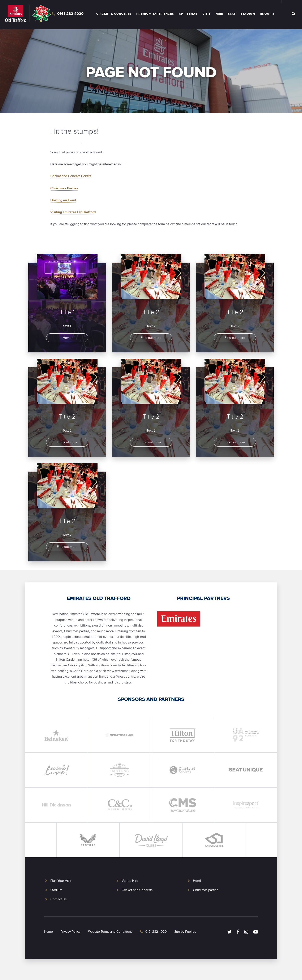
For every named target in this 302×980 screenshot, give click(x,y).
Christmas (188, 14)
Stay (232, 14)
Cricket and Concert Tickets (71, 176)
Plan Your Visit (61, 881)
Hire (219, 14)
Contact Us (58, 899)
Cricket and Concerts (137, 890)
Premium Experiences (155, 14)
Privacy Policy (70, 932)
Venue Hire (130, 881)
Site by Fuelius (185, 932)
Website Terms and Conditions (110, 932)
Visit (206, 14)
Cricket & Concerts (114, 14)
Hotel (197, 881)
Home (48, 932)
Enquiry (268, 14)
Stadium (248, 14)
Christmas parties (206, 890)
